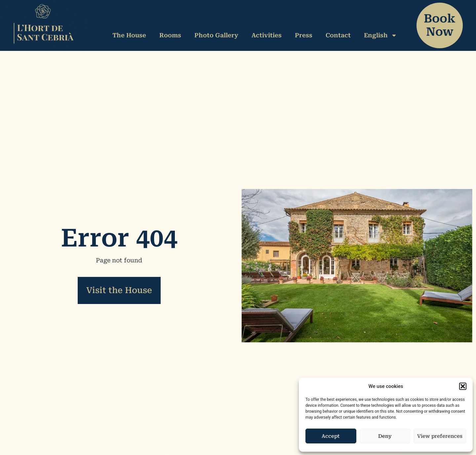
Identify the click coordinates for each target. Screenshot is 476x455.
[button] (463, 386)
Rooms (170, 35)
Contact (338, 35)
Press (304, 35)
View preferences (440, 436)
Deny (385, 436)
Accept (331, 436)
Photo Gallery (216, 35)
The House (129, 35)
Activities (267, 35)
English (380, 35)
